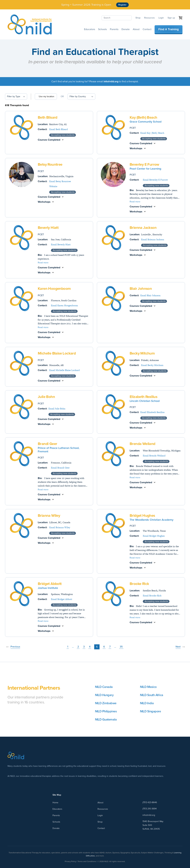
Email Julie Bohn (57, 409)
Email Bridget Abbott (62, 599)
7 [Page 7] (110, 647)
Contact (147, 29)
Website (53, 186)
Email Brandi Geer (60, 468)
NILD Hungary (104, 695)
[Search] (117, 18)
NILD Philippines (106, 711)
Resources (149, 18)
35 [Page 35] (121, 647)
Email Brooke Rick (152, 596)
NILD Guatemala (106, 719)
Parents (114, 29)
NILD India (147, 703)
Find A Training (169, 29)
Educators (90, 29)
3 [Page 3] (84, 647)
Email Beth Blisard (58, 129)
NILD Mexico (148, 687)
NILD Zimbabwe (106, 703)
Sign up (171, 18)
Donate (126, 29)
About (136, 29)
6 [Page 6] (104, 647)
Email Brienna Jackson (153, 239)
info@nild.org (149, 815)
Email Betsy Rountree (60, 181)
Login (161, 18)
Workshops (136, 148)
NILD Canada (104, 687)
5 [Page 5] (97, 647)
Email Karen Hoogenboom (64, 305)
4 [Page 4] (90, 647)
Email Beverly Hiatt (61, 244)
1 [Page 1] (68, 647)
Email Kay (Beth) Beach (152, 133)
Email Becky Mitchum (152, 365)
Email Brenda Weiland (154, 456)
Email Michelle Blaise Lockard (64, 370)
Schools (102, 29)
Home (55, 803)
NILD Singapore (150, 711)
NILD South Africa (152, 695)
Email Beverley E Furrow (155, 180)
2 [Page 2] (78, 647)
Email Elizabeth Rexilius (152, 412)
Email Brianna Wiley (60, 527)
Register (122, 5)
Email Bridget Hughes (154, 536)
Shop (138, 18)
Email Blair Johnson (150, 295)
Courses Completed (49, 140)
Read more (135, 202)
